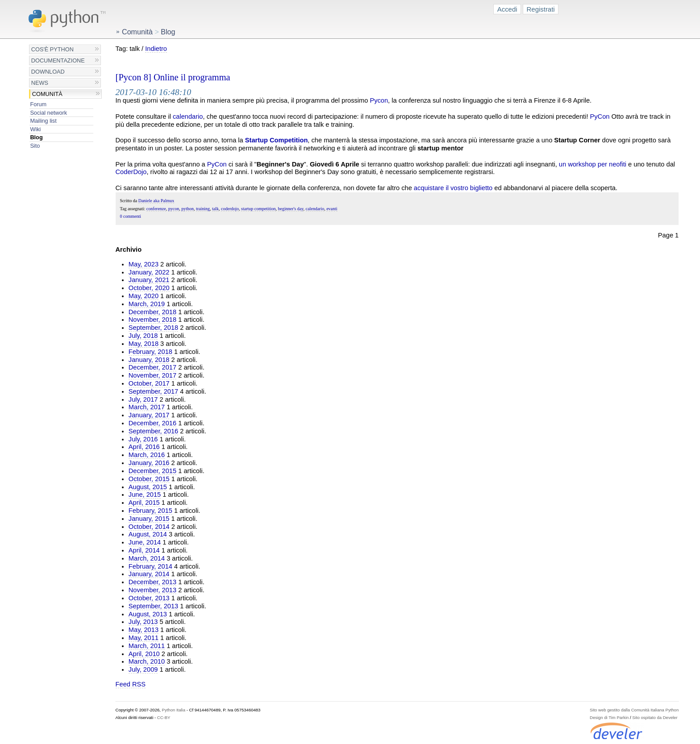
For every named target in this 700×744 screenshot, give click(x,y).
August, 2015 (148, 487)
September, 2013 (153, 606)
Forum (38, 104)
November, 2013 (152, 590)
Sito (35, 146)
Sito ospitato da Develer (655, 717)
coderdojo (230, 209)
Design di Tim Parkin (609, 717)
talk (215, 209)
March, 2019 (147, 304)
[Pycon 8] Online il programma (173, 77)
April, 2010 (144, 654)
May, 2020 (144, 296)
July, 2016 (143, 439)
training (203, 209)
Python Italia (174, 710)
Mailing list (43, 121)
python (187, 209)
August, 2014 (148, 534)
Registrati (541, 9)
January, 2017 (149, 415)
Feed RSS (131, 684)
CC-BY (164, 717)
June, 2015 (145, 495)
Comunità (47, 94)
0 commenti (131, 216)
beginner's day (291, 209)
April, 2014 (144, 550)
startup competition (258, 209)
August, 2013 (148, 614)
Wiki (35, 129)
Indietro (156, 49)
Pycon (379, 100)
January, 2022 (149, 272)
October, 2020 (149, 288)
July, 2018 (143, 336)
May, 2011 (144, 638)
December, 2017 (152, 367)
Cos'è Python (52, 49)
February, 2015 (150, 511)
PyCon (600, 116)
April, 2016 (144, 447)
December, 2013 (152, 582)
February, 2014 (150, 566)
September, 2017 (153, 391)
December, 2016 (152, 423)
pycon (174, 209)
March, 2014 (147, 558)
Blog (36, 137)
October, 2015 (149, 479)
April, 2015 (144, 503)
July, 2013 (143, 622)
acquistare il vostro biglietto (453, 188)
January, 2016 (149, 463)
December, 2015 (152, 471)
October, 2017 (149, 383)
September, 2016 (153, 431)
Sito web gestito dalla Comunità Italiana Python (634, 710)
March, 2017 (147, 407)
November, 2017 (152, 375)
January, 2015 (149, 519)
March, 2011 (147, 646)
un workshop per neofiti (593, 164)
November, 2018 (152, 320)
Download (48, 72)
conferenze (156, 209)
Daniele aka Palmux (156, 201)
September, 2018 (153, 328)
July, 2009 (143, 669)
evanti (332, 209)
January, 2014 (149, 574)
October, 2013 (149, 598)
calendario (188, 116)
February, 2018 (150, 352)
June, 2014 (145, 542)
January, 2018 (149, 360)
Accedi (507, 9)
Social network (48, 113)
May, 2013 (144, 630)
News (40, 83)
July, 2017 (143, 399)
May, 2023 (144, 264)
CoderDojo (131, 172)
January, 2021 (149, 280)
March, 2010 (147, 661)
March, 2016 (147, 455)
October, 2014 (149, 527)
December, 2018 (152, 312)
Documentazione (58, 60)
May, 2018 (144, 344)
